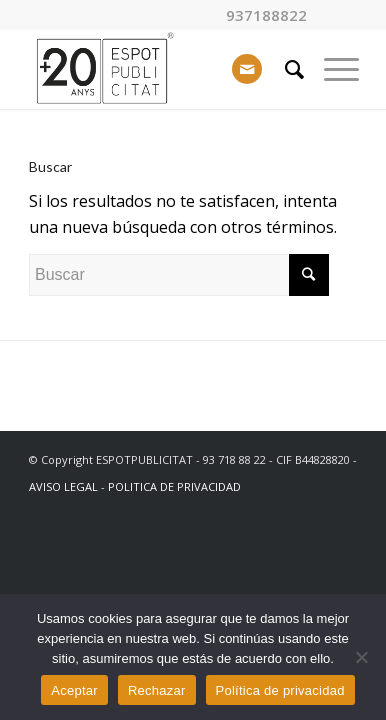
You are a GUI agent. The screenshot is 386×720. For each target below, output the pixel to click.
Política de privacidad (280, 690)
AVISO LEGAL (63, 486)
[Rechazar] (361, 657)
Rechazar (157, 690)
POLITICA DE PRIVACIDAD (174, 486)
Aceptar (74, 690)
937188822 (266, 15)
